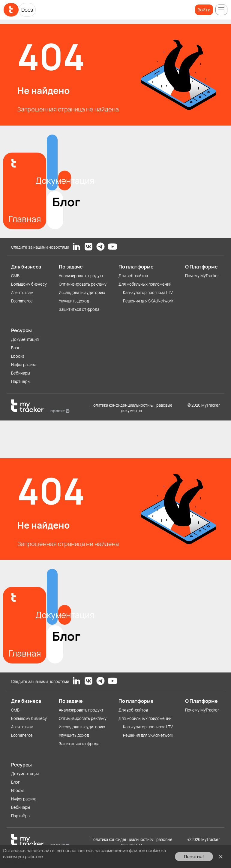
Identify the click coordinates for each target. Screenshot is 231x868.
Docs (27, 10)
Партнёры (21, 381)
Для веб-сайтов (133, 276)
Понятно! (194, 856)
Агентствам (22, 293)
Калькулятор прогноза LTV (148, 293)
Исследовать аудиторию (82, 293)
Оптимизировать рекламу (83, 284)
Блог (15, 348)
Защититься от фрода (79, 309)
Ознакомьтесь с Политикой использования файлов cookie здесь (79, 859)
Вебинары (21, 373)
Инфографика (24, 365)
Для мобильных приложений (145, 284)
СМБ (15, 276)
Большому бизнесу (29, 284)
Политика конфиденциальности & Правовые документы (132, 408)
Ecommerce (22, 301)
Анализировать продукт (81, 276)
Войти (204, 10)
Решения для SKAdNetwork (148, 301)
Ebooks (18, 356)
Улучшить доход (74, 301)
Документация (25, 339)
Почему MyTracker (202, 276)
